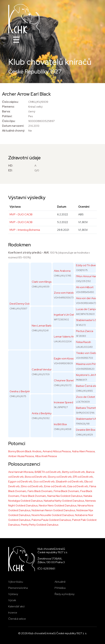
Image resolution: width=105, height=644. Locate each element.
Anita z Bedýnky (42, 413)
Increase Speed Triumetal (70, 402)
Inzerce (13, 613)
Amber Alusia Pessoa (21, 456)
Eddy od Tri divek (87, 265)
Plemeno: (8, 107)
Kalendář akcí (16, 606)
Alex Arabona (62, 271)
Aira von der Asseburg (89, 298)
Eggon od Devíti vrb (20, 482)
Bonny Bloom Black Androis (25, 451)
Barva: (6, 111)
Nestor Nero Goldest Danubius (58, 505)
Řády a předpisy (65, 594)
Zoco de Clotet (86, 397)
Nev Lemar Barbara (44, 326)
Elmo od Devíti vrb (32, 486)
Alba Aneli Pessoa (46, 456)
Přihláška (60, 588)
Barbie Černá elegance (90, 386)
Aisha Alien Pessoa (83, 451)
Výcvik (12, 600)
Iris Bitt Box (60, 424)
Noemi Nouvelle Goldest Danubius (53, 515)
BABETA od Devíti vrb (48, 472)
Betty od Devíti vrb (74, 472)
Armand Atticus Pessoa (57, 451)
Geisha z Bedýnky (21, 391)
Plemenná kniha (18, 588)
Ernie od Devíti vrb (55, 486)
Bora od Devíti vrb (36, 477)
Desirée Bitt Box (86, 430)
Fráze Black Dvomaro (33, 496)
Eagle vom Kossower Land (70, 358)
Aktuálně (60, 582)
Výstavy (13, 594)
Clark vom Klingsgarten (46, 282)
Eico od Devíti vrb (44, 482)
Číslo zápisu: (10, 102)
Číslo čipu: (9, 121)
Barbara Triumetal (87, 408)
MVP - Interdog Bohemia (25, 230)
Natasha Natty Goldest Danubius (64, 501)
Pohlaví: (7, 116)
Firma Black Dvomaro (66, 491)
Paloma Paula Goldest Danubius (51, 520)
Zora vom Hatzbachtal (68, 293)
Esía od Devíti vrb (78, 486)
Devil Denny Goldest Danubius (28, 304)
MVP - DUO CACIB (21, 214)
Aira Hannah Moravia (21, 472)
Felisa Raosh (83, 342)
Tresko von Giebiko (88, 353)
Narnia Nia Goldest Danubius (65, 496)
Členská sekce (17, 619)
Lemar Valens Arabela (67, 337)
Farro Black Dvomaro (40, 491)
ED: (10, 170)
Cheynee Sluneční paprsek (70, 380)
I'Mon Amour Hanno (88, 276)
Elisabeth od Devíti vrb (70, 482)
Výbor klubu (16, 582)
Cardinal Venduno (43, 369)
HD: (11, 166)
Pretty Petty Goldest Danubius (40, 525)
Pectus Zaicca (85, 331)
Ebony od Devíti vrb (60, 477)
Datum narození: (13, 126)
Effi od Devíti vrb (83, 477)
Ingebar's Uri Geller (65, 315)
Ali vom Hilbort (85, 287)
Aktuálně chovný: (14, 131)
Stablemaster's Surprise (90, 320)
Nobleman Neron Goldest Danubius (53, 510)
